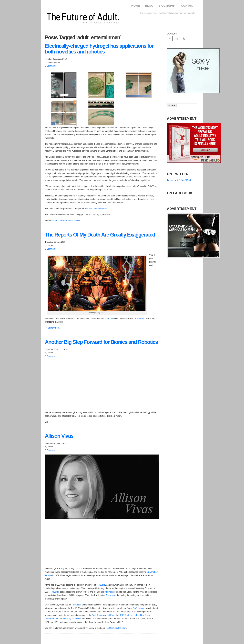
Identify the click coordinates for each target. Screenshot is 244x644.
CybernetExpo (51, 619)
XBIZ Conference (127, 615)
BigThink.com (139, 608)
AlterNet (140, 319)
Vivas (59, 436)
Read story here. (52, 328)
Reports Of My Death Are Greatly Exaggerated (100, 235)
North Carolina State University (67, 221)
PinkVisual (109, 592)
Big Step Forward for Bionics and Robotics (101, 342)
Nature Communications (96, 209)
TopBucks (101, 585)
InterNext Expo (143, 615)
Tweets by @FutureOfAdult (179, 180)
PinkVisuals (111, 595)
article (110, 319)
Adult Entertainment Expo (104, 615)
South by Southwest (72, 619)
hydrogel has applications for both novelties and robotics (99, 49)
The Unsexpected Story (116, 628)
